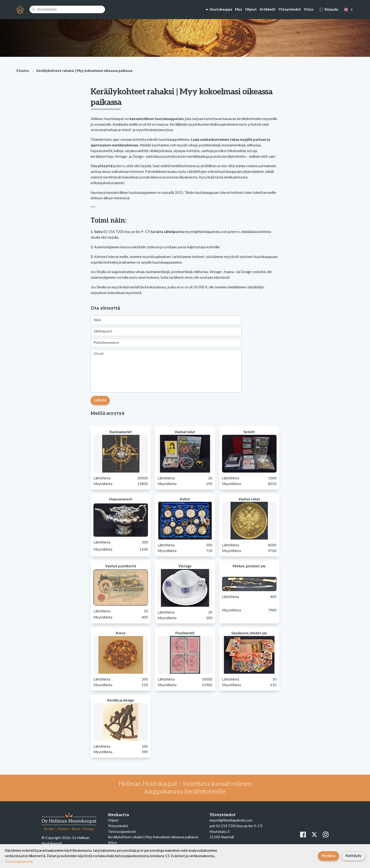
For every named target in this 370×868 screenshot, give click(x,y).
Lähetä (100, 400)
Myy (239, 9)
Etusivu (23, 71)
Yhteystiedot (290, 9)
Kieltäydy (353, 856)
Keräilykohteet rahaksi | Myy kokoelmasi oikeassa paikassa (153, 837)
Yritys (309, 9)
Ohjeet (251, 9)
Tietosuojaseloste (122, 831)
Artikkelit (268, 9)
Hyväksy (328, 856)
